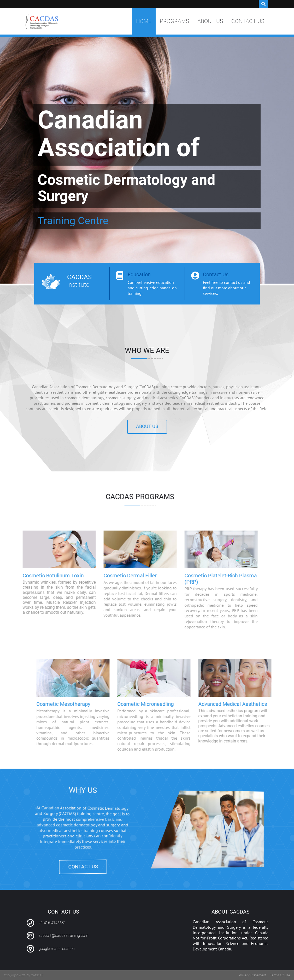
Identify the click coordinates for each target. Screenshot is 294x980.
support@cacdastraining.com (63, 936)
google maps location (57, 949)
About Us (210, 21)
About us (147, 426)
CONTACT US (72, 875)
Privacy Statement (252, 975)
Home (144, 21)
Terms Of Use (280, 975)
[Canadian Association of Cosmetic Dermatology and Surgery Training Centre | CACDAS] (42, 21)
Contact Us (248, 21)
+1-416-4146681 (52, 923)
